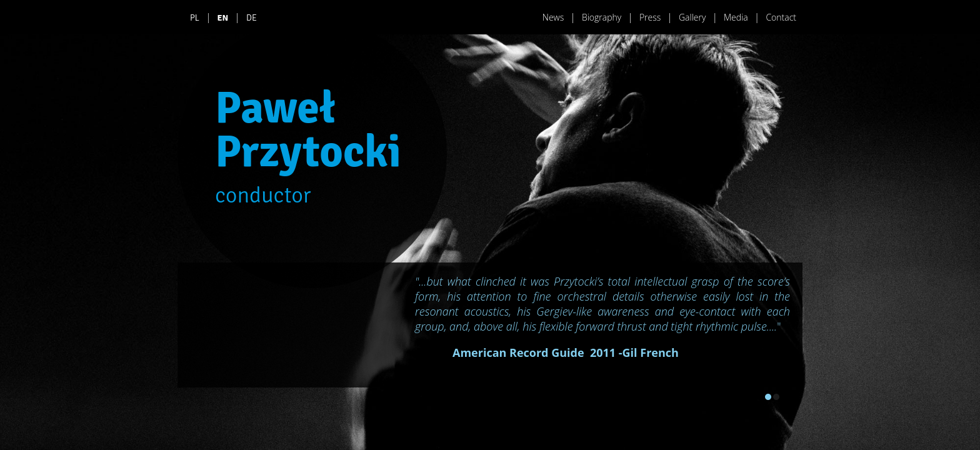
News (553, 17)
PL (195, 18)
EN (223, 18)
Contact (781, 17)
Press (650, 17)
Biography (602, 17)
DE (252, 18)
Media (736, 17)
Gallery (692, 17)
